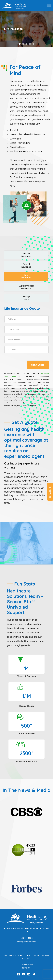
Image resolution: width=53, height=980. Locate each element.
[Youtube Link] (24, 974)
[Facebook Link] (19, 974)
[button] (20, 44)
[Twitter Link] (34, 974)
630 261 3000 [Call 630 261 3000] (27, 938)
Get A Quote (38, 365)
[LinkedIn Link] (29, 974)
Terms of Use (27, 968)
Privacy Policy (27, 965)
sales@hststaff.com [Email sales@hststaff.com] (27, 942)
